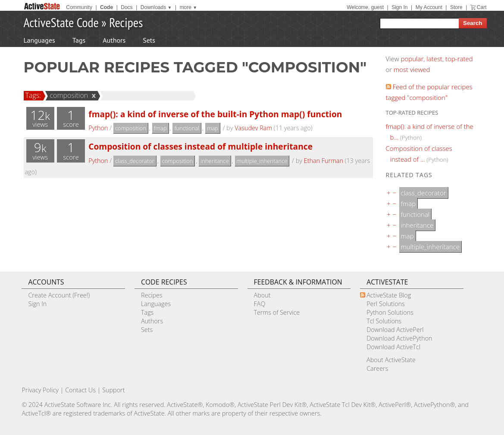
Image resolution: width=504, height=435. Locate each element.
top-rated (459, 59)
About (262, 295)
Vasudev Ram (253, 128)
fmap (160, 128)
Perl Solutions (386, 304)
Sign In (399, 7)
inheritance (214, 161)
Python (98, 128)
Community (79, 7)
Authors (114, 40)
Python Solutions (390, 312)
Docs (127, 7)
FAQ (260, 304)
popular (412, 59)
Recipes (126, 22)
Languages (39, 40)
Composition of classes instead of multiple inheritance (200, 146)
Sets (149, 40)
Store (456, 7)
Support (113, 390)
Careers (377, 368)
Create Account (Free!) (59, 295)
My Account (429, 7)
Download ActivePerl (395, 330)
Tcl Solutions (384, 321)
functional (187, 128)
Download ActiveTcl (393, 347)
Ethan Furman (324, 161)
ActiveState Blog (389, 295)
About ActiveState (391, 360)
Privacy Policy (40, 390)
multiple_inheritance (262, 161)
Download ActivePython (399, 338)
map (213, 128)
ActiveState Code (61, 22)
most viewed (412, 69)
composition (67, 95)
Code (106, 7)
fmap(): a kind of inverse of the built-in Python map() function (215, 114)
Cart (482, 7)
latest (434, 59)
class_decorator (135, 161)
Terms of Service (277, 312)
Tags (79, 40)
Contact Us (80, 390)
